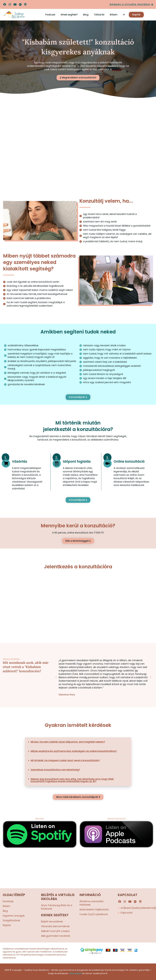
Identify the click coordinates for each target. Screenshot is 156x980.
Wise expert (76, 973)
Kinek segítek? (69, 15)
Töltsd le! (99, 15)
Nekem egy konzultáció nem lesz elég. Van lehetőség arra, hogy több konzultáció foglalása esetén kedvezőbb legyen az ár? (72, 780)
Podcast (50, 15)
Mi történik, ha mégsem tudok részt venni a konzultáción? (65, 760)
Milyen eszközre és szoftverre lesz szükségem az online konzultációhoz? (74, 751)
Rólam (114, 15)
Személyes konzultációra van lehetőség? (55, 770)
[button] (56, 677)
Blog (86, 15)
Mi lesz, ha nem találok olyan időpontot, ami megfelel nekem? (68, 742)
